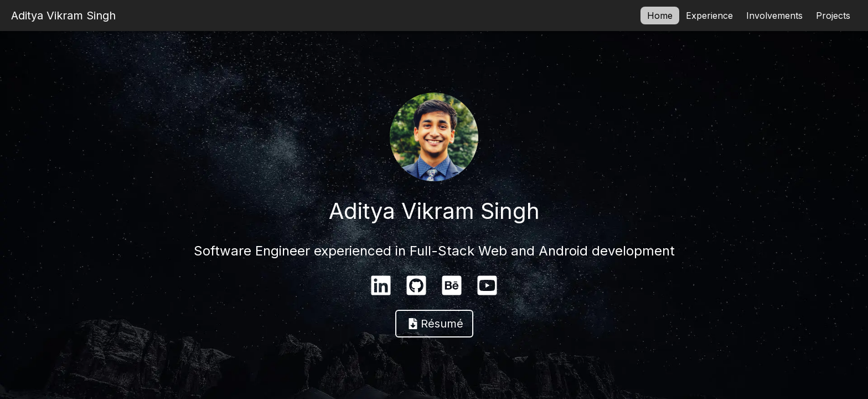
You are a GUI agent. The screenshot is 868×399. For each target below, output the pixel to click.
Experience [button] (709, 16)
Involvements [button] (774, 16)
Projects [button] (833, 16)
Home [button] (660, 16)
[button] (434, 324)
